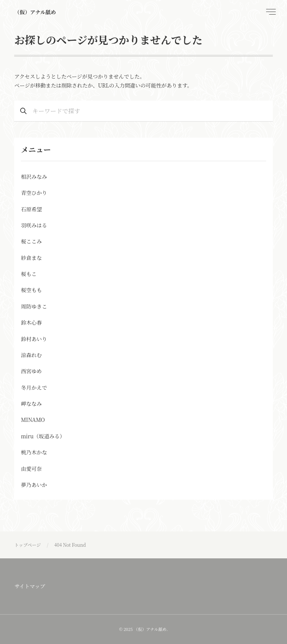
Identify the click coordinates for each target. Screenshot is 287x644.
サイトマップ (30, 586)
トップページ (27, 545)
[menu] (270, 12)
